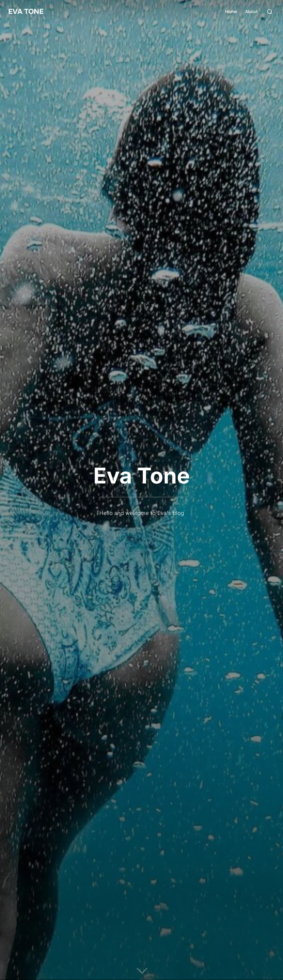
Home (231, 12)
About (251, 12)
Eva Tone (26, 12)
